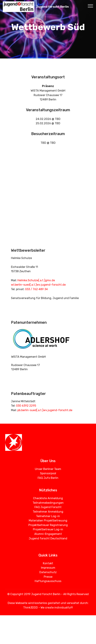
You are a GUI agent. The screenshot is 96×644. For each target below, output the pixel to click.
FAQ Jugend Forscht (48, 507)
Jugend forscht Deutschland (48, 538)
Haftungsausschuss (48, 581)
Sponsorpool (48, 473)
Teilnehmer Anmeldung (48, 512)
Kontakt (48, 563)
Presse (48, 577)
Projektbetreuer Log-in (48, 529)
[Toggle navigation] (91, 6)
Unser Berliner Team (48, 469)
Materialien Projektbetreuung (48, 521)
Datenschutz (48, 572)
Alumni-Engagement (48, 534)
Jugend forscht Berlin (53, 7)
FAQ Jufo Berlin (48, 478)
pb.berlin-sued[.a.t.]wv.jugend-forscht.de (45, 410)
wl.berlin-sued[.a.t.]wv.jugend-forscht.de (38, 285)
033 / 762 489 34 (36, 289)
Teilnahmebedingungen (48, 503)
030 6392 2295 (26, 406)
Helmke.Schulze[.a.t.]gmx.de (36, 280)
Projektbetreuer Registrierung (48, 525)
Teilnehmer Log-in (48, 516)
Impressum (48, 568)
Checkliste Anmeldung (48, 498)
